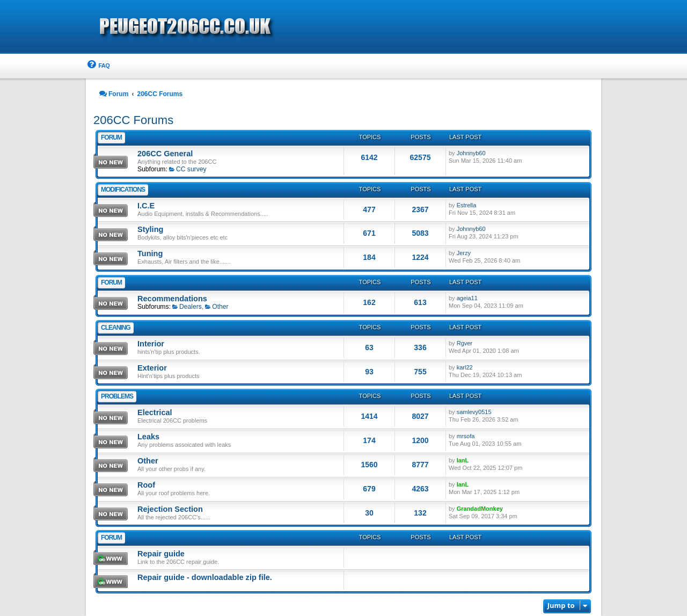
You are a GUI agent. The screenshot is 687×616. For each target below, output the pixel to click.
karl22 (465, 367)
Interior (151, 344)
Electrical (155, 412)
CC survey (188, 169)
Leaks (148, 437)
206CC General (165, 154)
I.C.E (146, 206)
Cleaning (116, 328)
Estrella (467, 205)
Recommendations (172, 299)
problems (117, 396)
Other (217, 307)
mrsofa (466, 436)
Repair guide (161, 554)
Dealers (187, 307)
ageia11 (467, 298)
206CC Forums (133, 120)
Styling (150, 229)
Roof (146, 485)
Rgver (465, 343)
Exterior (152, 368)
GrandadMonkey (480, 509)
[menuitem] (98, 66)
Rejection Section (170, 509)
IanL (463, 460)
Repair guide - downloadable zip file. (205, 577)
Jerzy (464, 253)
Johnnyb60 (471, 153)
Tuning (150, 253)
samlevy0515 (474, 412)
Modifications (123, 190)
